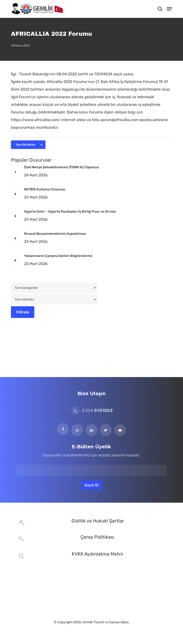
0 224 (92, 410)
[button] (169, 9)
